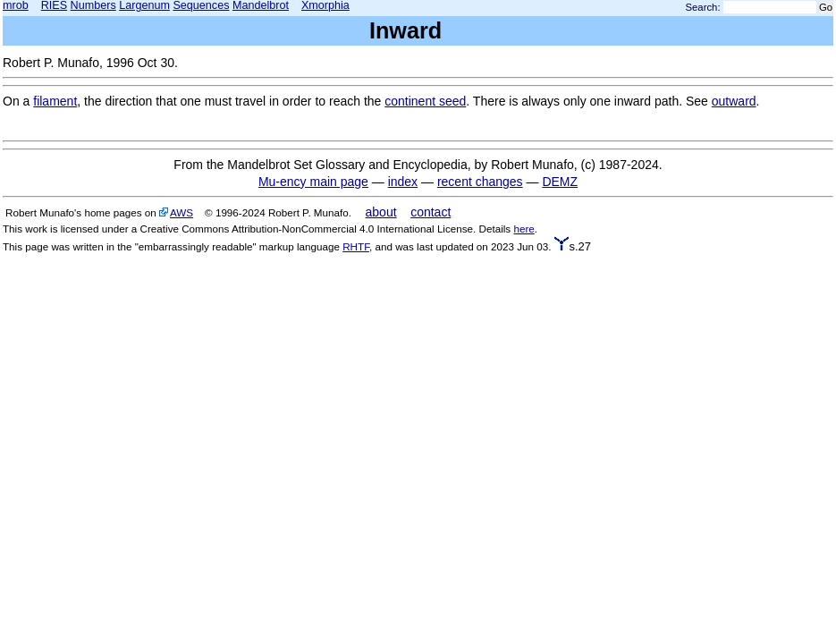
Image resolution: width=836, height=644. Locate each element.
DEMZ (560, 182)
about (381, 212)
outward (734, 101)
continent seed (425, 101)
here (524, 229)
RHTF (356, 246)
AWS (182, 212)
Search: (703, 7)
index (403, 182)
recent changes (480, 182)
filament (55, 101)
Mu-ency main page (313, 182)
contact (431, 212)
